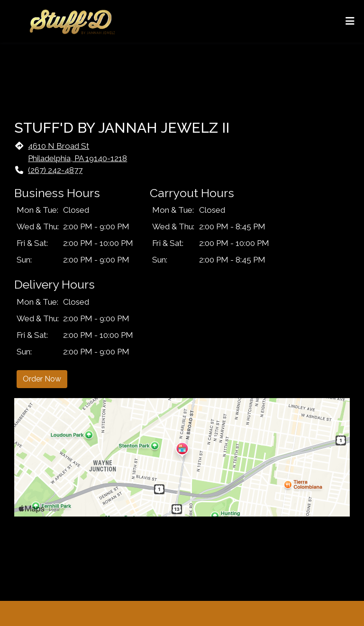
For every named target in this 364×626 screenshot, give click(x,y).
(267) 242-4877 (55, 170)
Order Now (42, 379)
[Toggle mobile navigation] (350, 21)
